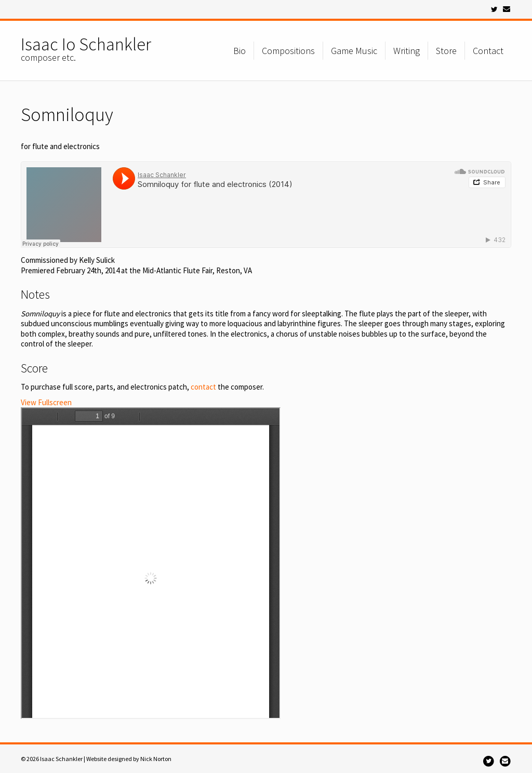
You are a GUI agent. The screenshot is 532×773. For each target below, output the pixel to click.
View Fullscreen (46, 402)
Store (446, 51)
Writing (407, 51)
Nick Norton (156, 759)
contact (203, 387)
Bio (240, 51)
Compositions (288, 51)
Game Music (354, 51)
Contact (488, 51)
